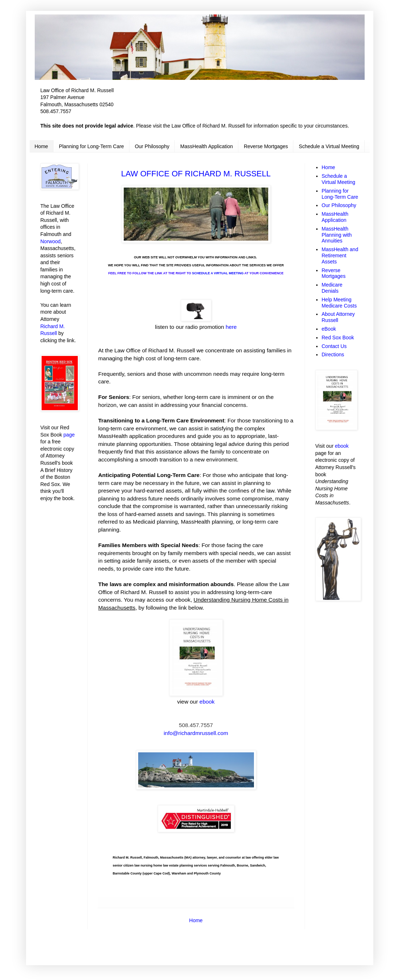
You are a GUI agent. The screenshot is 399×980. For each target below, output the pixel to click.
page (69, 435)
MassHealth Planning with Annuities (337, 235)
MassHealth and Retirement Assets (340, 255)
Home (41, 146)
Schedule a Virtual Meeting (329, 146)
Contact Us (334, 346)
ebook (342, 446)
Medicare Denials (332, 288)
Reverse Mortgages (266, 146)
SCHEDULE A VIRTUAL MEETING (218, 273)
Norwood (51, 241)
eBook (329, 329)
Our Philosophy (152, 146)
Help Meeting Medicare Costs (339, 303)
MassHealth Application (207, 146)
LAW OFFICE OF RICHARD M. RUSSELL (196, 174)
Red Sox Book (338, 338)
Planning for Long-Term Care (92, 146)
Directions (333, 354)
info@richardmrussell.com (196, 733)
